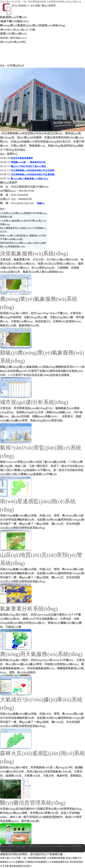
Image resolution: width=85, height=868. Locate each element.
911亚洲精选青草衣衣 (58, 862)
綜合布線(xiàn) (18, 38)
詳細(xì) (41, 203)
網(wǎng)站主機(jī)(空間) (13, 42)
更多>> (3, 66)
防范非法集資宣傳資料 (22, 158)
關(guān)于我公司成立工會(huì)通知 (28, 166)
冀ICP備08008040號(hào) (26, 850)
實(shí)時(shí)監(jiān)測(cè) (14, 30)
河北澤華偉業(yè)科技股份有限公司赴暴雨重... (33, 175)
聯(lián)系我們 (49, 6)
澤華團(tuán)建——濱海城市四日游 (28, 162)
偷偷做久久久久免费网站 (12, 862)
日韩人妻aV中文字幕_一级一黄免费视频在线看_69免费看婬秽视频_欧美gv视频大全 (41, 2)
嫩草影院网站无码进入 (21, 866)
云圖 (32, 30)
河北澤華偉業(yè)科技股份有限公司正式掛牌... (33, 170)
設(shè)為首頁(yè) (20, 6)
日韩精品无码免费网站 (36, 862)
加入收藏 (35, 6)
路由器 (4, 38)
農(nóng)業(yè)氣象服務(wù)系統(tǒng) (29, 179)
